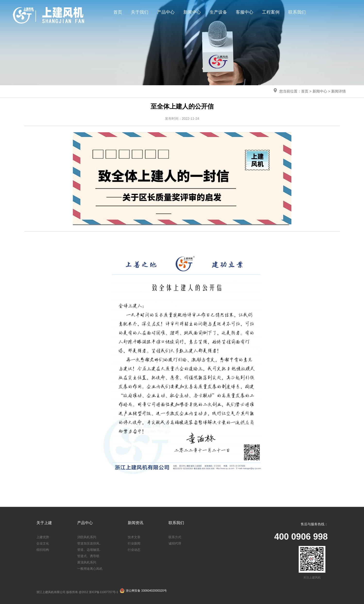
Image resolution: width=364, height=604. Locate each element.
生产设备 (218, 12)
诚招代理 (175, 543)
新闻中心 (192, 12)
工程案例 (271, 12)
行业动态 (134, 550)
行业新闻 (134, 543)
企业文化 (43, 543)
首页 (118, 12)
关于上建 (44, 523)
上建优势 (43, 537)
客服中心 (245, 12)
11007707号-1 (109, 592)
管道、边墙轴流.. (89, 550)
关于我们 (140, 12)
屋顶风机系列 (87, 562)
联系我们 (297, 12)
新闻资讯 (135, 523)
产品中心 (166, 12)
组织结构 (43, 550)
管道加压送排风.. (89, 543)
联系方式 (175, 537)
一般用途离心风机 (90, 569)
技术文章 (134, 537)
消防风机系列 (87, 537)
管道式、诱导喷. (89, 556)
